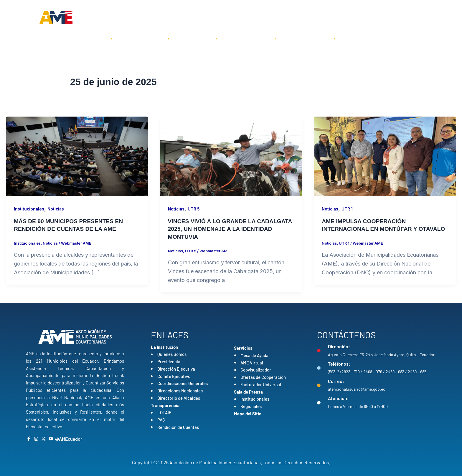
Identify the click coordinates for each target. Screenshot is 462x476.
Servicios (192, 39)
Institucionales (29, 209)
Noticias (57, 209)
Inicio (92, 39)
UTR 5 (195, 209)
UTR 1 (348, 209)
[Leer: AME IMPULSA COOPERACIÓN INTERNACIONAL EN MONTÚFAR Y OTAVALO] (385, 156)
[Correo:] (319, 385)
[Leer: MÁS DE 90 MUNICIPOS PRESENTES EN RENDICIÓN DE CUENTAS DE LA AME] (77, 156)
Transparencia (246, 39)
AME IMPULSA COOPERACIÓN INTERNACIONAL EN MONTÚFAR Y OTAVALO (371, 229)
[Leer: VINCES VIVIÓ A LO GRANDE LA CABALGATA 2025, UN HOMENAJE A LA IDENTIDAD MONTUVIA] (231, 156)
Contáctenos (362, 39)
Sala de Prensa (305, 39)
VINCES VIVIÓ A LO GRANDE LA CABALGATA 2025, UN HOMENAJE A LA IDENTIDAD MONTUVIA (224, 229)
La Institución (140, 39)
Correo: (336, 381)
